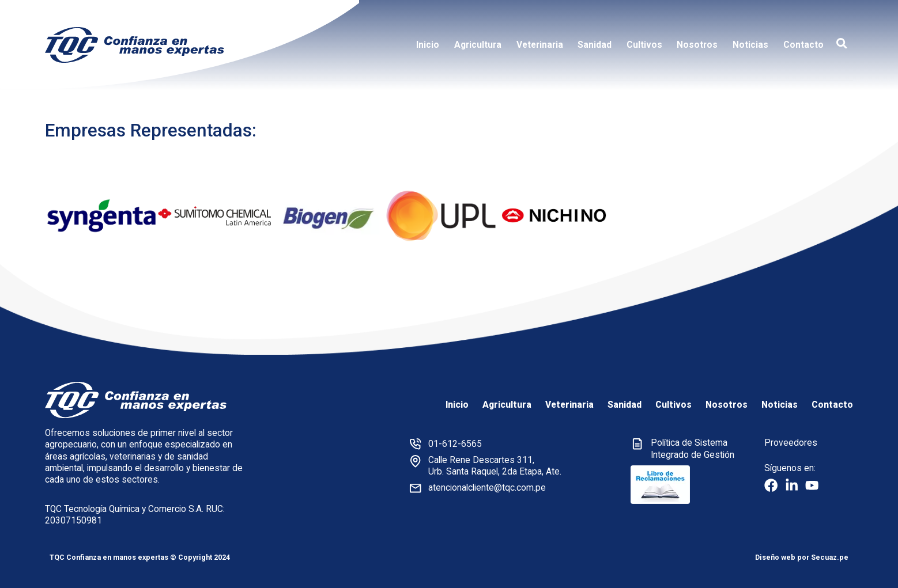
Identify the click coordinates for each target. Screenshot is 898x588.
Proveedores (791, 443)
